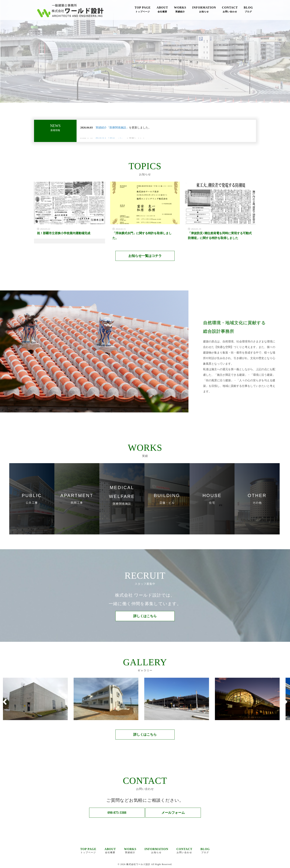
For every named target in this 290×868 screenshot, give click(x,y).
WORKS (180, 10)
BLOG (248, 10)
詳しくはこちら (145, 616)
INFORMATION (204, 10)
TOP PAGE (143, 10)
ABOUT (162, 10)
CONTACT (230, 10)
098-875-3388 (117, 813)
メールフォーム (173, 813)
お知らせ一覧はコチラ (145, 256)
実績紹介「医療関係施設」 (112, 128)
